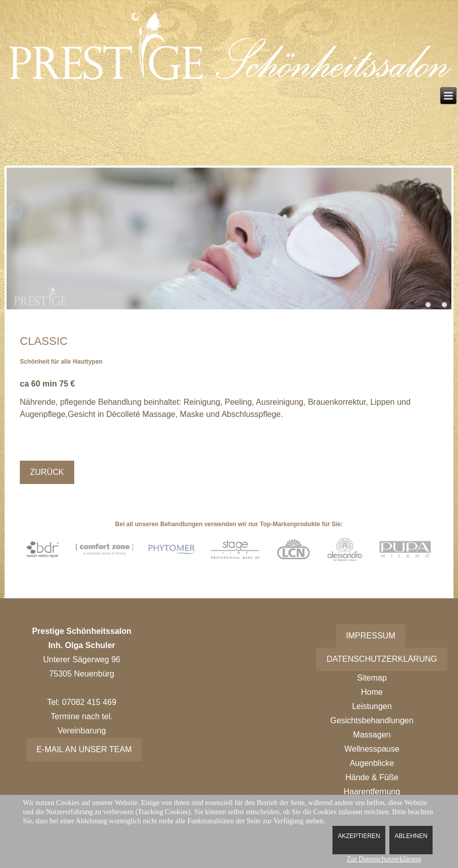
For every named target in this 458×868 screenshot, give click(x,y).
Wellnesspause (372, 749)
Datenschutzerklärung (382, 659)
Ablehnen (411, 836)
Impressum (371, 636)
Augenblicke (372, 763)
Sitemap (372, 678)
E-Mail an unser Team (84, 749)
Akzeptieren (359, 836)
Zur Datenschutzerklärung (384, 859)
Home (372, 692)
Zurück (47, 472)
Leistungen (372, 706)
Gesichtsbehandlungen (372, 720)
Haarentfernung (372, 792)
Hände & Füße (372, 777)
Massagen (372, 735)
